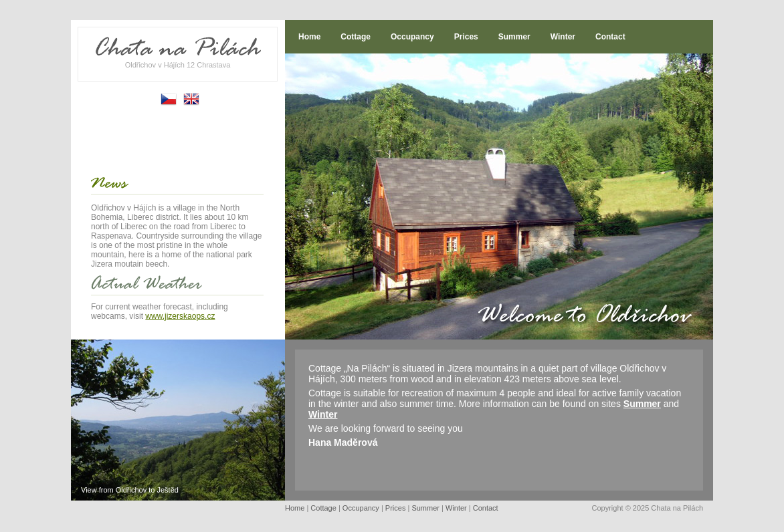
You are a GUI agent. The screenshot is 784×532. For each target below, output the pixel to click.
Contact (610, 37)
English (191, 99)
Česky (169, 99)
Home (309, 37)
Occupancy (412, 37)
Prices (466, 37)
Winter (563, 37)
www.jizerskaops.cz (180, 316)
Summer (514, 37)
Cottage (356, 37)
